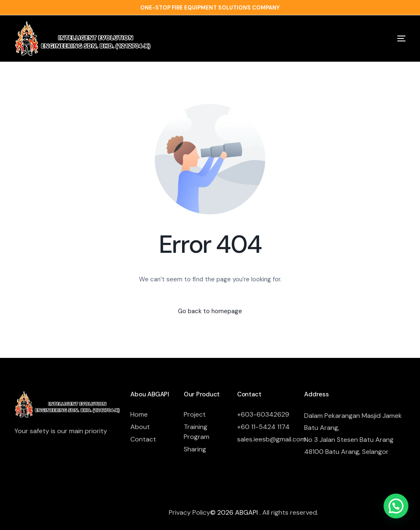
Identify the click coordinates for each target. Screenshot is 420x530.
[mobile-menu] (388, 38)
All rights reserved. (290, 512)
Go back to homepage (210, 311)
